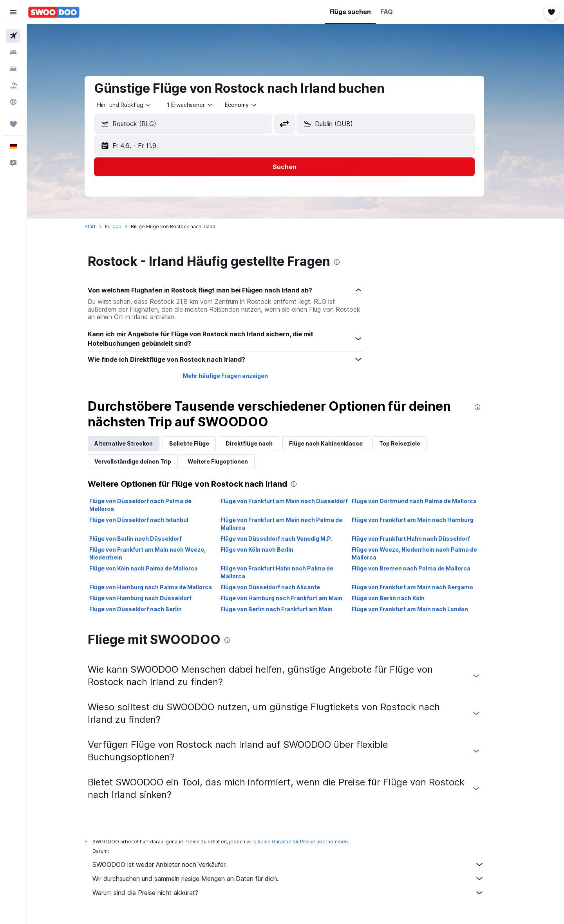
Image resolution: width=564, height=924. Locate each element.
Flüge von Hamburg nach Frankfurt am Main (292, 598)
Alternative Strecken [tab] (135, 443)
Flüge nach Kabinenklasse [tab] (337, 443)
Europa (125, 226)
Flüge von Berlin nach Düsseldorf (147, 539)
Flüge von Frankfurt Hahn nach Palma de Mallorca (288, 572)
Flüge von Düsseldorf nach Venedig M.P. (287, 539)
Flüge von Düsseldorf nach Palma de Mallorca (152, 505)
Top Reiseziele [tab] (411, 443)
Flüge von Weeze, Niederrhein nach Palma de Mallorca (425, 553)
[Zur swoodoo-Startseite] (54, 12)
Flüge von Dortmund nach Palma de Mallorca (425, 501)
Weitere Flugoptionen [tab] (229, 461)
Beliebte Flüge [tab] (201, 443)
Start (101, 226)
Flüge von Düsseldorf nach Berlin (147, 609)
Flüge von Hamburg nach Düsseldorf (152, 598)
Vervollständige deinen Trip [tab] (144, 461)
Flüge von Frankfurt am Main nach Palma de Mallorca (292, 524)
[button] (13, 12)
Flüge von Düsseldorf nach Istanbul (150, 520)
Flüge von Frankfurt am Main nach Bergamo (423, 587)
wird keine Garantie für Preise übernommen (308, 842)
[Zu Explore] (13, 102)
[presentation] (348, 262)
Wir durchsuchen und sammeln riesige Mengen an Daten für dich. (300, 879)
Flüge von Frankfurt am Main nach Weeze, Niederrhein (159, 553)
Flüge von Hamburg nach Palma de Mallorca (162, 587)
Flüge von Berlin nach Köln (399, 598)
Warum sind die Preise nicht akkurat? (300, 893)
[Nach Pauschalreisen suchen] (13, 85)
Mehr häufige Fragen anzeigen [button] (236, 376)
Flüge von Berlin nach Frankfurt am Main (287, 609)
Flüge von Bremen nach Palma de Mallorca (422, 568)
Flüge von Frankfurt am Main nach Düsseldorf (295, 501)
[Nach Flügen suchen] (13, 36)
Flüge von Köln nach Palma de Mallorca (155, 568)
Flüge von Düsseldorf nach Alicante (281, 587)
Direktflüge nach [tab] (260, 443)
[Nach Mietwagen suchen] (13, 69)
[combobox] (136, 105)
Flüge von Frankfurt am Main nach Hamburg (424, 520)
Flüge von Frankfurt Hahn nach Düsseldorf (422, 539)
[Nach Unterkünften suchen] (13, 52)
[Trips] (13, 124)
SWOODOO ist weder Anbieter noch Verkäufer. (300, 864)
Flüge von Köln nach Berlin (268, 550)
